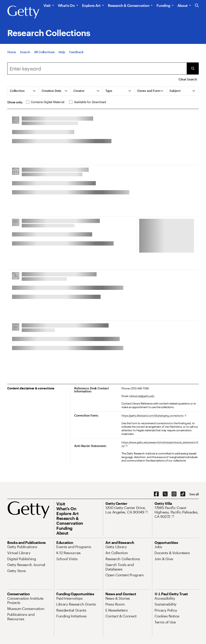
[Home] (12, 52)
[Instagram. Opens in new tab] (174, 494)
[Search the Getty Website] (197, 6)
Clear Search (188, 79)
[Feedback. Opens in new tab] (76, 52)
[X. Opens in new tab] (165, 494)
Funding (163, 5)
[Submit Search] (193, 68)
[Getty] (23, 12)
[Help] (62, 52)
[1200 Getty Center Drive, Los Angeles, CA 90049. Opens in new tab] (128, 510)
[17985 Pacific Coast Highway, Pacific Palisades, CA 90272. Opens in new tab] (177, 512)
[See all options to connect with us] (194, 494)
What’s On (66, 5)
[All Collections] (44, 52)
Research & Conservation (129, 5)
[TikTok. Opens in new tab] (183, 494)
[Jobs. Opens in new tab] (158, 547)
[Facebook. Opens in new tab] (156, 494)
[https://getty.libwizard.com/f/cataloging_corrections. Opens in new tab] (154, 416)
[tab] (23, 91)
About (183, 5)
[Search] (25, 52)
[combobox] (97, 68)
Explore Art (91, 5)
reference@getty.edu (142, 396)
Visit (47, 5)
